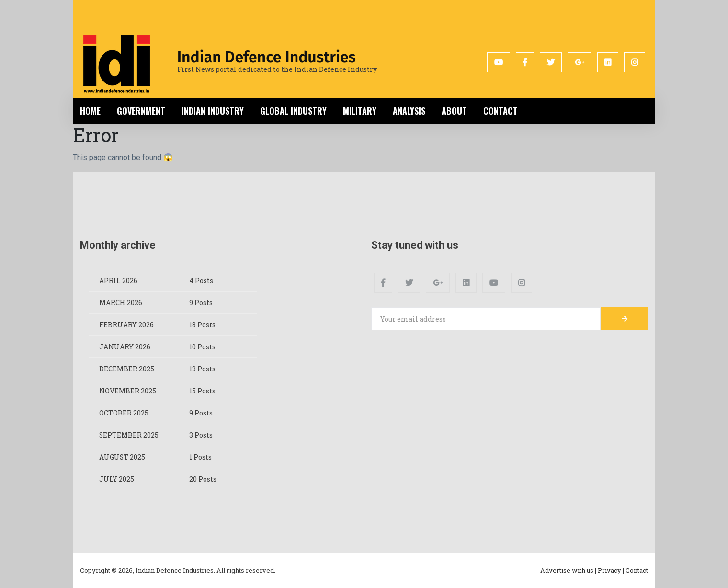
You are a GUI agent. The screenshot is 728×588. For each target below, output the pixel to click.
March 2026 (121, 303)
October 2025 (124, 413)
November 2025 (128, 391)
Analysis (409, 111)
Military (360, 111)
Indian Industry (213, 111)
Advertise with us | (568, 570)
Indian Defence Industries (267, 57)
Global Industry (293, 111)
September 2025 (129, 435)
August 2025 (122, 457)
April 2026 (118, 281)
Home (90, 111)
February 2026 (126, 325)
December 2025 (127, 369)
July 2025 (117, 479)
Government (141, 111)
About (454, 111)
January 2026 (125, 347)
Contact (500, 111)
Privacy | (611, 570)
